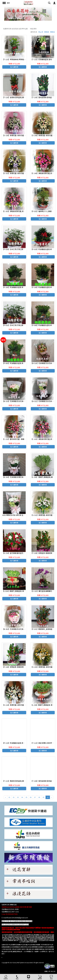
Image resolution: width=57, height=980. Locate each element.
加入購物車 (14, 67)
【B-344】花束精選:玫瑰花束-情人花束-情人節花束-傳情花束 (24, 477)
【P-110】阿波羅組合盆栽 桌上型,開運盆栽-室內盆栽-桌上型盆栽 (26, 743)
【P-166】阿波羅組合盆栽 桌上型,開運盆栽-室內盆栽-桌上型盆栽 (26, 287)
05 (26, 797)
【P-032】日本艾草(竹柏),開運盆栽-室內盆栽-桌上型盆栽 (23, 325)
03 (18, 797)
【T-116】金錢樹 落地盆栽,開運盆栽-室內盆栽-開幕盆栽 (23, 97)
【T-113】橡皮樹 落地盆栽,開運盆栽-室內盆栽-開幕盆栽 (23, 781)
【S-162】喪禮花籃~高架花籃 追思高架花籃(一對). (21, 173)
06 (31, 797)
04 (22, 797)
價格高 (47, 32)
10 (48, 797)
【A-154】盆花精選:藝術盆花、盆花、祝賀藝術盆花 (21, 553)
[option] (28, 13)
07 (35, 797)
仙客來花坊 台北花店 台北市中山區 (16, 29)
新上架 (41, 32)
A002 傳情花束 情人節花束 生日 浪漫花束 (17, 515)
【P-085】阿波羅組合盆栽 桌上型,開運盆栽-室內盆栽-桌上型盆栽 (26, 363)
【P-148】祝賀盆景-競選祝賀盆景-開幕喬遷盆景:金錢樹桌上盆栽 (26, 667)
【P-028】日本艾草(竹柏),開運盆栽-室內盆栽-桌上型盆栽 (23, 249)
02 (14, 797)
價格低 (53, 32)
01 (9, 797)
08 (39, 797)
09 (43, 797)
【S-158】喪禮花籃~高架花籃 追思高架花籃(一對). (21, 135)
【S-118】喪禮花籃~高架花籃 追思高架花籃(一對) (20, 705)
